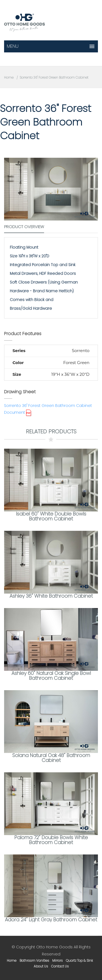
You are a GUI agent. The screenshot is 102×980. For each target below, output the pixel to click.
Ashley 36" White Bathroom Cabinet (51, 596)
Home (9, 77)
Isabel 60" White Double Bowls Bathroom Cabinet (51, 516)
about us (41, 966)
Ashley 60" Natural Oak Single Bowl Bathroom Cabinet (51, 676)
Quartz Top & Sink (79, 960)
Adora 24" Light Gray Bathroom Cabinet (51, 920)
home (12, 960)
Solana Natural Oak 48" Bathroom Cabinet (51, 758)
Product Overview (24, 227)
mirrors (57, 960)
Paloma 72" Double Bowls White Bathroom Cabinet (51, 840)
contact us (60, 966)
